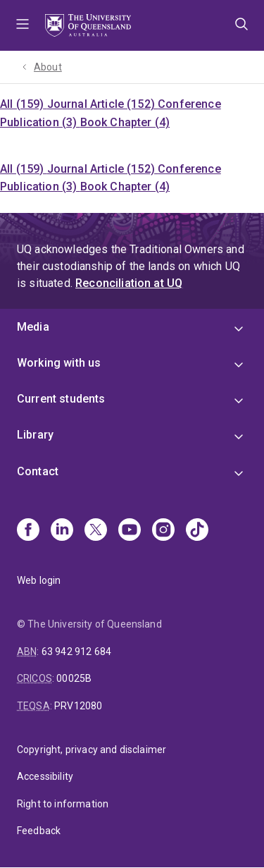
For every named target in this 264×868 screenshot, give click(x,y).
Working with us (59, 363)
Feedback (39, 831)
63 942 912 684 (76, 652)
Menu (23, 25)
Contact (38, 471)
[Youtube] (130, 531)
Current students (61, 399)
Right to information (63, 804)
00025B (74, 678)
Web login (39, 580)
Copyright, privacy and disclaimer (92, 750)
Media (33, 327)
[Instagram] (163, 531)
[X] (96, 531)
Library (35, 435)
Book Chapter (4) (125, 122)
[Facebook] (28, 531)
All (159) (24, 104)
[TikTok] (197, 531)
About (48, 67)
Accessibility (45, 776)
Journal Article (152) (103, 104)
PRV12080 (78, 706)
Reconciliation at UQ (129, 283)
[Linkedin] (62, 531)
